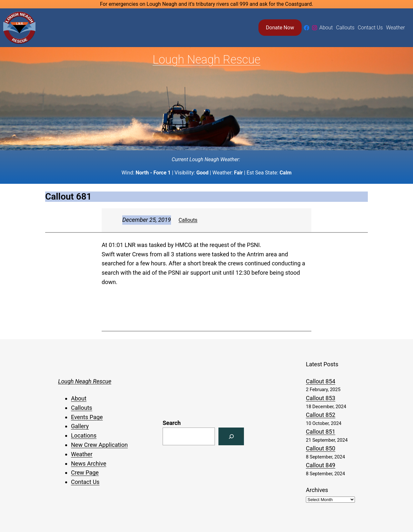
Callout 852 (321, 415)
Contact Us (85, 482)
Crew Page (85, 473)
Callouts (188, 220)
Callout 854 (321, 381)
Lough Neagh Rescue (206, 60)
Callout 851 (321, 432)
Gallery (80, 426)
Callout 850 (321, 448)
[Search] (231, 436)
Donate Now (280, 28)
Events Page (87, 417)
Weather (82, 454)
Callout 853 (321, 398)
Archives (317, 490)
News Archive (89, 463)
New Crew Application (99, 445)
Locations (84, 435)
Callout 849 (321, 465)
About (79, 398)
